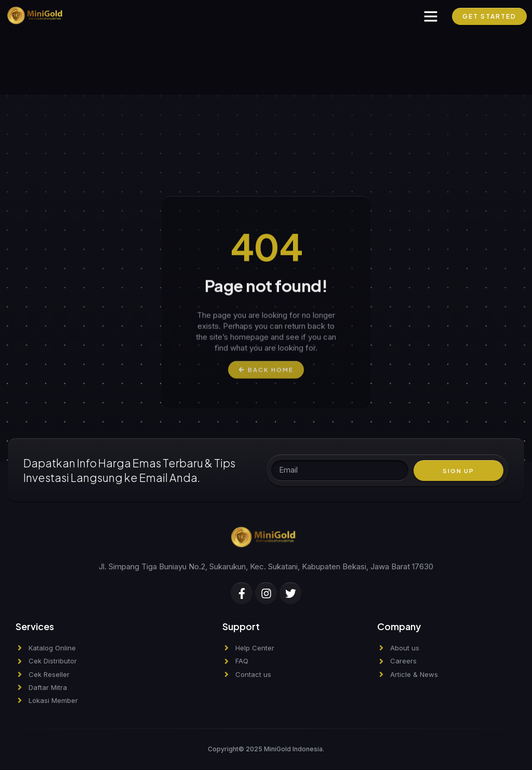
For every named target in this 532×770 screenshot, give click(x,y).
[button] (431, 16)
